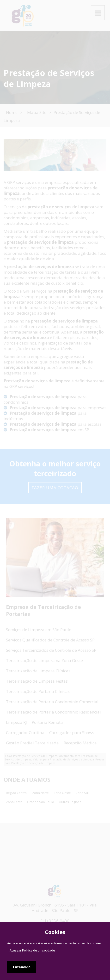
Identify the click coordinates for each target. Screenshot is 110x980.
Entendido (22, 967)
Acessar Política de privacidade (32, 950)
